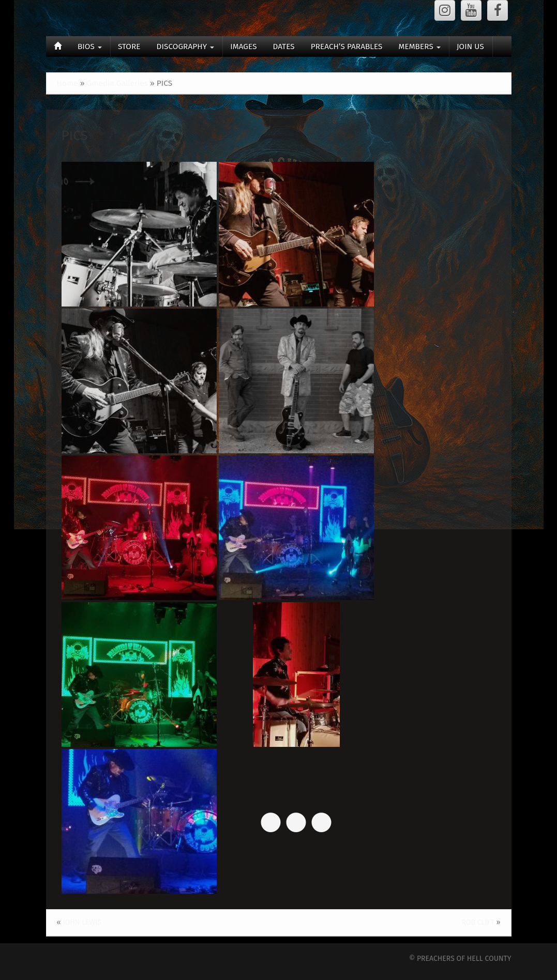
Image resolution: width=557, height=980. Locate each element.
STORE (129, 47)
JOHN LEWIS (82, 922)
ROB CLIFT (478, 922)
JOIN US (470, 47)
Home (67, 83)
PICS (75, 136)
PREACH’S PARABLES (347, 47)
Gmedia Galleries (117, 83)
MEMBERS (419, 47)
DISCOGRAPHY (186, 47)
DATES (284, 47)
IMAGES (243, 47)
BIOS (90, 47)
